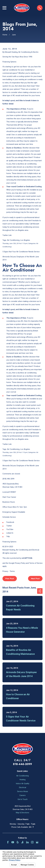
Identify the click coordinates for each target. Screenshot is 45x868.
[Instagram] (32, 842)
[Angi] (22, 842)
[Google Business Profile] (37, 842)
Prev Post (10, 579)
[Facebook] (8, 842)
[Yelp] (18, 842)
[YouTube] (13, 842)
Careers (22, 795)
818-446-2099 (22, 764)
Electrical (23, 787)
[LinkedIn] (27, 842)
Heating (22, 780)
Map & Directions (22, 813)
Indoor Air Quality (23, 784)
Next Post (35, 579)
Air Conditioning (22, 776)
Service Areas (23, 791)
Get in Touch (23, 799)
